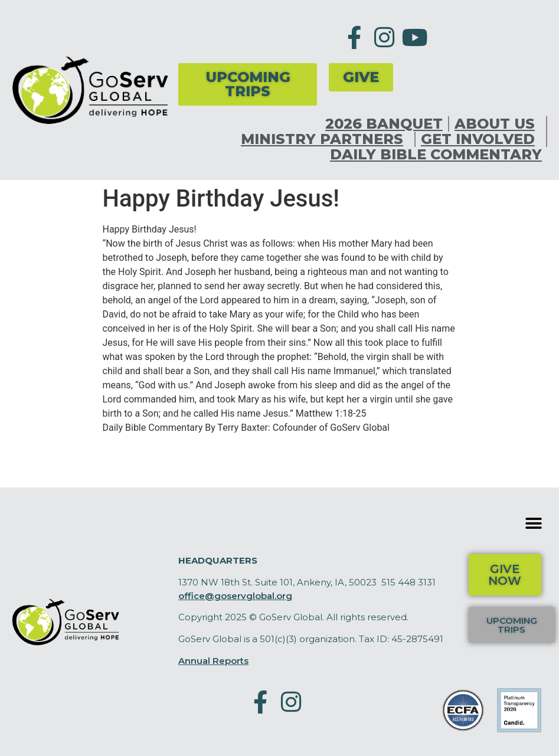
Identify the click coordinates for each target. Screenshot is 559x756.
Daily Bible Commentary (436, 155)
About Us (498, 124)
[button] (534, 523)
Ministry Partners (325, 139)
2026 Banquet (384, 124)
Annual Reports (213, 661)
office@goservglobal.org (235, 596)
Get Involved (481, 139)
